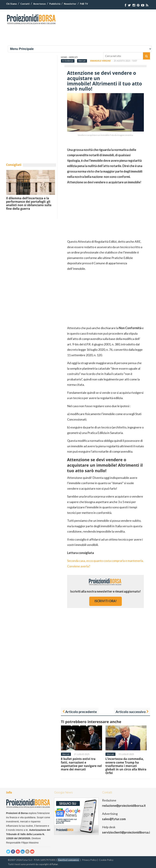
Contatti (25, 4)
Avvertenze (39, 4)
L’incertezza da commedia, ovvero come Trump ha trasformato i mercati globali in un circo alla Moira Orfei (126, 766)
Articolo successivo (131, 712)
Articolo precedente (81, 712)
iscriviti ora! (105, 601)
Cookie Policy (106, 860)
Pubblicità (55, 4)
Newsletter (70, 4)
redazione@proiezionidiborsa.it (124, 806)
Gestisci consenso (68, 860)
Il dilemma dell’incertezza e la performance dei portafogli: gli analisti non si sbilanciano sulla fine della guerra (29, 203)
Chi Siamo (11, 4)
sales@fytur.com (114, 819)
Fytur (55, 864)
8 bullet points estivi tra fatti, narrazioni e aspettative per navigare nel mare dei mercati (81, 764)
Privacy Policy (89, 860)
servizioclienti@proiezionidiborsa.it (127, 832)
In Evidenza (68, 61)
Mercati (82, 61)
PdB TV (84, 4)
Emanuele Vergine (100, 61)
